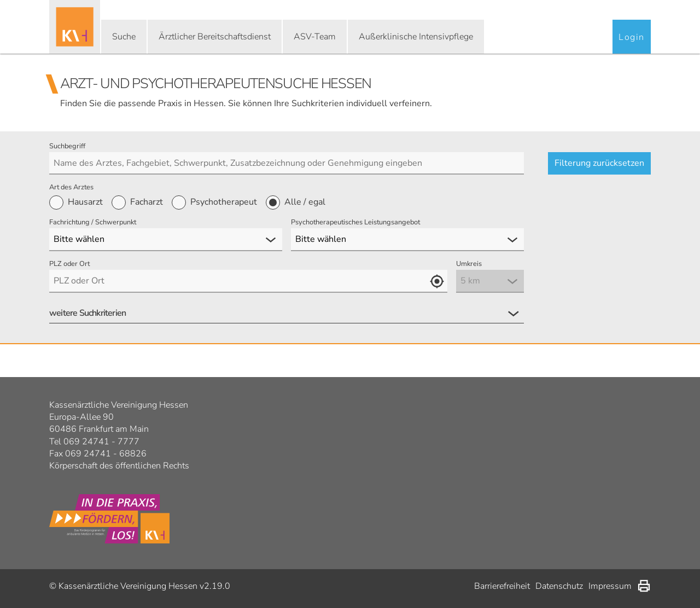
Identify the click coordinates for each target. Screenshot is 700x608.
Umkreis (469, 264)
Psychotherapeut (224, 202)
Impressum (610, 586)
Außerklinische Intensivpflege (416, 37)
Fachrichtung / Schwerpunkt (93, 222)
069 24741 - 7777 (101, 442)
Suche (124, 37)
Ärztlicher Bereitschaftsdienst (215, 37)
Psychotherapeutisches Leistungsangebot (355, 222)
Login (632, 37)
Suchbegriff (67, 146)
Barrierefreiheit (502, 586)
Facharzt (147, 202)
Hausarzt (85, 202)
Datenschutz (559, 586)
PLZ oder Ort (69, 264)
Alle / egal (305, 202)
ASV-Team (315, 37)
